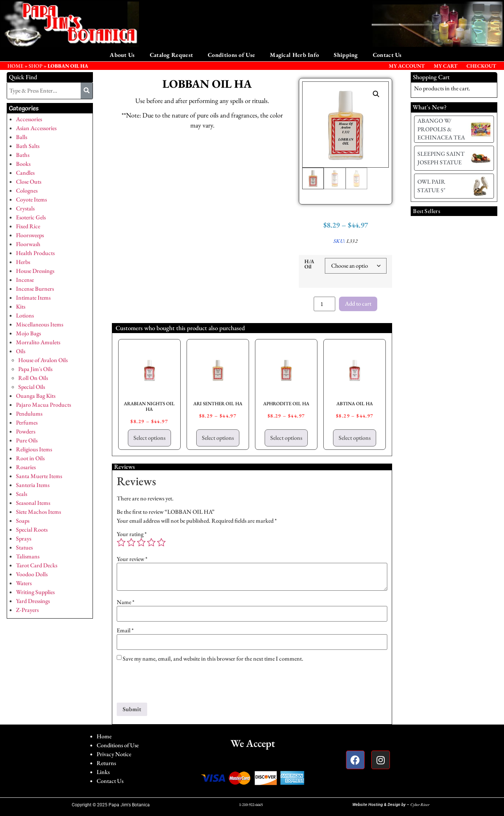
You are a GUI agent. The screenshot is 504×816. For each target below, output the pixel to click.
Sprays (24, 538)
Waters (24, 583)
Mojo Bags (28, 333)
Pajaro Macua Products (43, 405)
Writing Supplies (35, 592)
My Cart (446, 66)
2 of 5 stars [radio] (131, 542)
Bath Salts (28, 146)
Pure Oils (27, 440)
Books (23, 164)
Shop (35, 66)
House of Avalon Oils (43, 360)
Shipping (346, 55)
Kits (21, 307)
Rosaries (26, 467)
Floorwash (28, 244)
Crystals (25, 208)
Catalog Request (172, 55)
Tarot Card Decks (37, 565)
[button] (376, 94)
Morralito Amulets (38, 342)
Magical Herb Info (294, 55)
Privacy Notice (114, 754)
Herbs (23, 262)
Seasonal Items (33, 503)
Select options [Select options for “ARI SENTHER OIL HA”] (218, 438)
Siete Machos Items (38, 512)
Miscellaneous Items (40, 324)
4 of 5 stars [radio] (151, 542)
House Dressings (35, 271)
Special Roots (32, 530)
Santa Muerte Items (39, 476)
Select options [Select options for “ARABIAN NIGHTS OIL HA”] (149, 438)
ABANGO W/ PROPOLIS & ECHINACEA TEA (441, 129)
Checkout (481, 66)
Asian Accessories (36, 128)
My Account (407, 66)
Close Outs (29, 182)
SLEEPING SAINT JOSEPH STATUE (441, 158)
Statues (24, 547)
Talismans (28, 556)
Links (103, 772)
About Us (122, 55)
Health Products (35, 253)
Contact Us (387, 55)
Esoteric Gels (31, 217)
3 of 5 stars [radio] (141, 542)
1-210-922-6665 (251, 804)
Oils (21, 351)
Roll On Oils (33, 378)
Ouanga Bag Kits (36, 396)
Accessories (29, 119)
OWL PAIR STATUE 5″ (431, 186)
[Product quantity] (324, 304)
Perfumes (27, 422)
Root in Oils (30, 458)
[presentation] (173, 684)
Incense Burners (35, 289)
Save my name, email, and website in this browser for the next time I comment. (213, 659)
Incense (25, 280)
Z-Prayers (27, 610)
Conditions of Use (231, 55)
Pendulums (29, 414)
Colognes (27, 191)
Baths (23, 155)
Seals (22, 494)
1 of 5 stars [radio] (121, 542)
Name (126, 602)
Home (104, 736)
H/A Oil (309, 264)
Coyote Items (31, 199)
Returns (106, 763)
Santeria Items (33, 485)
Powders (26, 431)
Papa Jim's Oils (35, 369)
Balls (22, 137)
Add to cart (358, 304)
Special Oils (32, 387)
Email (125, 630)
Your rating (132, 534)
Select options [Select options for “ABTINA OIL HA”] (355, 438)
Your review (132, 559)
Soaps (23, 521)
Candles (25, 173)
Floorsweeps (30, 235)
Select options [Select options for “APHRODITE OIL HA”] (286, 438)
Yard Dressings (33, 601)
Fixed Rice (28, 226)
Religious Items (34, 449)
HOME (15, 66)
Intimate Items (33, 298)
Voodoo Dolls (32, 574)
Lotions (25, 315)
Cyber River (420, 804)
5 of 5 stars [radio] (161, 542)
